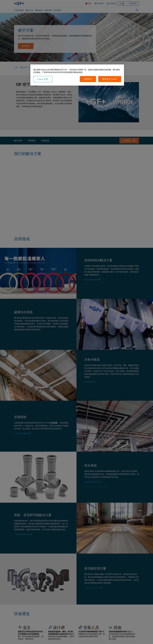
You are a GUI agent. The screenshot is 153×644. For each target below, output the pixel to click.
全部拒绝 (88, 79)
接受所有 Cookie (110, 79)
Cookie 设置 (43, 79)
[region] (77, 75)
